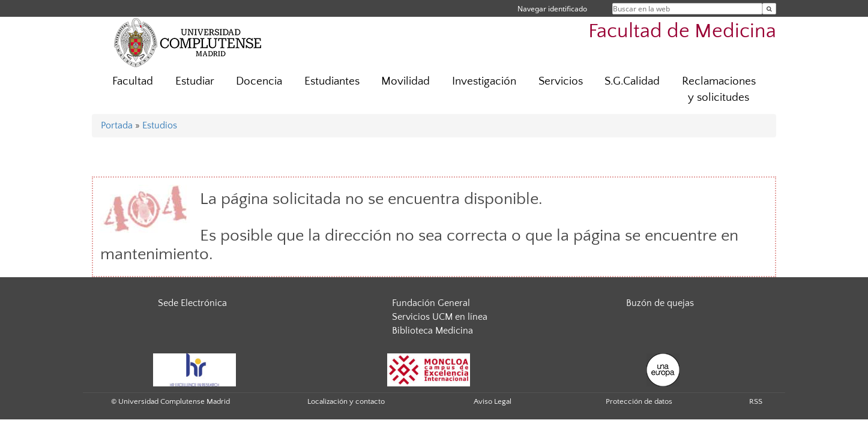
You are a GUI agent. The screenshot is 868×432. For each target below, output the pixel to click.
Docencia (259, 81)
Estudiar (195, 81)
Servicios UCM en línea (440, 317)
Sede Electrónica (192, 303)
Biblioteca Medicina (432, 331)
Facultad (133, 81)
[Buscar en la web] (769, 9)
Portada (117, 125)
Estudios (160, 125)
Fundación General (431, 303)
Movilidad (405, 81)
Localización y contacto (346, 401)
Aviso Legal (493, 401)
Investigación (484, 81)
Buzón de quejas (660, 303)
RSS (756, 401)
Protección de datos (639, 401)
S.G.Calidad (632, 81)
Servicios (561, 81)
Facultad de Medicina (682, 31)
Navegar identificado (552, 9)
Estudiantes (332, 81)
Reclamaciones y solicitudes (719, 89)
